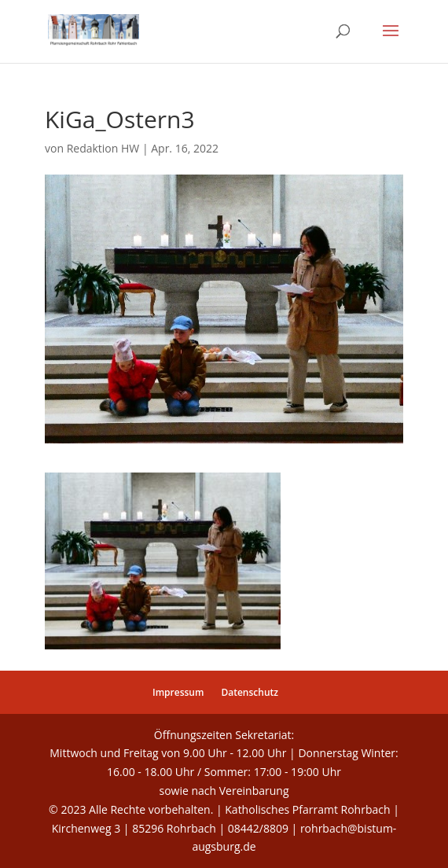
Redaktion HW (103, 148)
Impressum (178, 692)
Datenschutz (250, 692)
